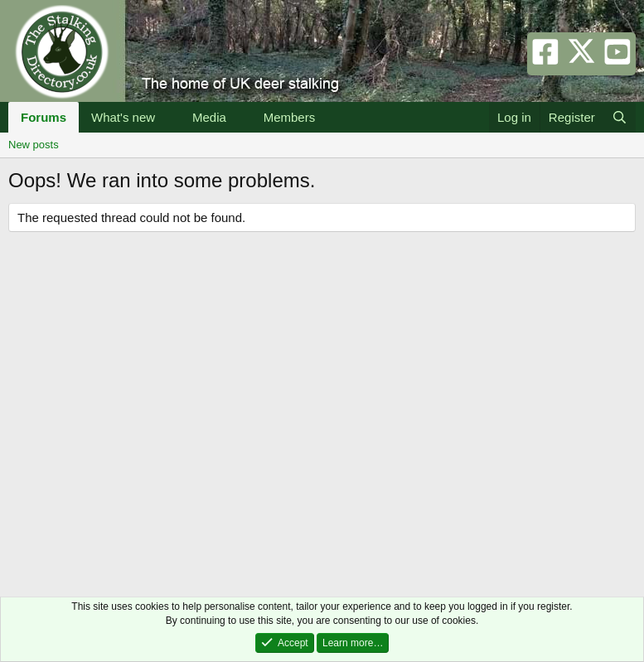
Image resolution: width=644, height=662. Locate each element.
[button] (168, 117)
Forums (44, 117)
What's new (123, 117)
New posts (34, 145)
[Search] (620, 117)
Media (209, 117)
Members (290, 117)
